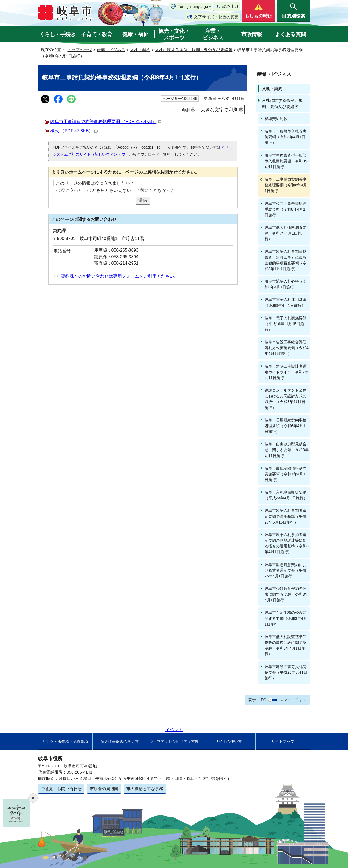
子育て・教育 (97, 34)
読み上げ (231, 6)
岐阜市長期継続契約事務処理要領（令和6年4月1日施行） (285, 426)
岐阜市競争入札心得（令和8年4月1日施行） (285, 284)
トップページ (80, 50)
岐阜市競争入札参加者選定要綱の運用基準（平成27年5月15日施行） (285, 516)
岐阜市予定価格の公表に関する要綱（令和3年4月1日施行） (286, 618)
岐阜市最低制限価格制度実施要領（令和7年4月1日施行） (285, 474)
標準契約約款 (276, 119)
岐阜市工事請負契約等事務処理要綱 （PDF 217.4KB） (106, 121)
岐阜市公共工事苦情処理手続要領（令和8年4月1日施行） (285, 209)
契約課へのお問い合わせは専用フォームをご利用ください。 (120, 276)
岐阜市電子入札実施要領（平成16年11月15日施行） (285, 324)
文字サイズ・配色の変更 (216, 17)
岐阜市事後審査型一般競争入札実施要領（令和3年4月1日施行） (287, 161)
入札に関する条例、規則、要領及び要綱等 (194, 50)
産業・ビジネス (213, 34)
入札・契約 (140, 50)
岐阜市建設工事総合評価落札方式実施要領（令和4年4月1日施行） (287, 348)
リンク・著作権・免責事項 (65, 741)
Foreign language (193, 7)
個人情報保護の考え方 (120, 741)
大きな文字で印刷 (219, 110)
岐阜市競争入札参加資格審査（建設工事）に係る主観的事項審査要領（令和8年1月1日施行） (285, 260)
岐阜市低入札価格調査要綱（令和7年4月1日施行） (285, 233)
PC (263, 700)
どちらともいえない (111, 190)
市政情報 (251, 34)
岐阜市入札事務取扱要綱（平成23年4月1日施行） (286, 495)
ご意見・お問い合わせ (61, 789)
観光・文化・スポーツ (174, 34)
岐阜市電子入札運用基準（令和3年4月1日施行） (285, 302)
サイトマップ (283, 741)
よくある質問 (290, 34)
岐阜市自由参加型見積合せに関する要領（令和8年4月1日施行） (287, 450)
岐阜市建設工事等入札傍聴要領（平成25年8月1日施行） (286, 672)
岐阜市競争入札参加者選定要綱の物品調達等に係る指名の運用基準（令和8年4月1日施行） (287, 543)
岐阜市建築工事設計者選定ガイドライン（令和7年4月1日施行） (287, 372)
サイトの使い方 (228, 741)
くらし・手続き (58, 34)
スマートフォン (293, 700)
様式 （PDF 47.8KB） (74, 131)
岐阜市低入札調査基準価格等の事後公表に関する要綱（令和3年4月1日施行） (285, 645)
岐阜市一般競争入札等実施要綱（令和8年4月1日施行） (285, 137)
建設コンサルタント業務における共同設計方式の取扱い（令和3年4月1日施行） (285, 399)
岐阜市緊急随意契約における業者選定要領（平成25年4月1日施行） (285, 570)
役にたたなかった (158, 190)
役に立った (72, 190)
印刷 (186, 110)
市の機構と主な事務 (145, 789)
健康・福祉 (135, 34)
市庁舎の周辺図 (104, 789)
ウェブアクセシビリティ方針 (174, 741)
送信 (143, 200)
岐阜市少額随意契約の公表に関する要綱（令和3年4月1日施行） (287, 594)
